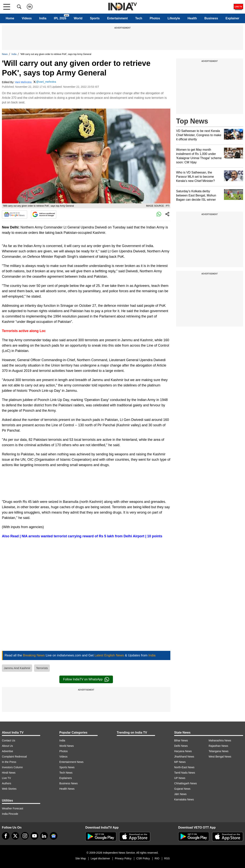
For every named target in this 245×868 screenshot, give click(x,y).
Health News (67, 789)
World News (67, 746)
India (43, 18)
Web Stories (9, 789)
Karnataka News (184, 799)
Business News (69, 783)
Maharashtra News (220, 740)
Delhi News (181, 746)
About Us (7, 746)
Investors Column (12, 767)
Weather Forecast (13, 808)
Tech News (66, 773)
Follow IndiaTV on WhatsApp (86, 679)
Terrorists (42, 668)
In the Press (9, 762)
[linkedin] (44, 836)
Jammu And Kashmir (17, 668)
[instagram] (25, 836)
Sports (95, 18)
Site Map (80, 858)
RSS (167, 858)
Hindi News (9, 773)
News (5, 54)
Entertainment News (71, 762)
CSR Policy (143, 858)
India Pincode (10, 814)
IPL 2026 (60, 18)
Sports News (67, 767)
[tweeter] (15, 836)
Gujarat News (182, 789)
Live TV (6, 778)
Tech (139, 18)
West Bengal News (220, 757)
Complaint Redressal (14, 757)
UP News (180, 778)
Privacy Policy (123, 858)
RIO (157, 858)
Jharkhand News (184, 757)
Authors (7, 783)
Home (10, 18)
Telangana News (219, 751)
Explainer (232, 18)
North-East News (184, 767)
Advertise (7, 751)
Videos (27, 18)
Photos (155, 18)
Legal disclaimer (100, 858)
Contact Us (9, 740)
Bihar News (181, 740)
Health (192, 18)
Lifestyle (174, 18)
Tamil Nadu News (185, 773)
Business (211, 18)
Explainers (66, 778)
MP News (180, 762)
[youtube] (34, 836)
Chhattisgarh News (185, 783)
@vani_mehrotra (46, 82)
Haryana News (183, 751)
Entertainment (118, 18)
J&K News (180, 794)
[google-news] (54, 836)
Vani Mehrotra (23, 82)
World (78, 18)
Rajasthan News (218, 746)
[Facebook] (6, 836)
